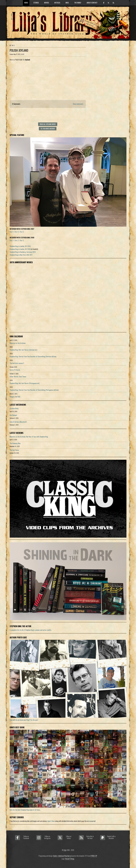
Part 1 (12, 232)
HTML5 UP (94, 856)
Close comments (78, 104)
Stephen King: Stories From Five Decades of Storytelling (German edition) (33, 357)
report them (51, 821)
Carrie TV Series (15, 370)
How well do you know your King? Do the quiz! (24, 720)
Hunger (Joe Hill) (15, 397)
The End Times (14, 450)
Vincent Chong (70, 859)
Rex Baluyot (13, 415)
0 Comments (16, 104)
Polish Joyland (19, 50)
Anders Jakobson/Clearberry (62, 856)
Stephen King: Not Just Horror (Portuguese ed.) (25, 383)
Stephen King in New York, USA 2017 (21, 255)
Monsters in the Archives (18, 343)
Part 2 (17, 232)
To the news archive (48, 129)
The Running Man (15, 443)
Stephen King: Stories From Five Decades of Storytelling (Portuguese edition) (34, 390)
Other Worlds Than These (18, 377)
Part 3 (22, 232)
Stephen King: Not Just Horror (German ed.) (23, 350)
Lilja (65, 850)
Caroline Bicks (14, 408)
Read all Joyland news (48, 124)
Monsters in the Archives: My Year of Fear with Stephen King (29, 437)
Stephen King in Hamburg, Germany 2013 (23, 252)
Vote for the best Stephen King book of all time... (25, 810)
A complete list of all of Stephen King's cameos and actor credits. (31, 630)
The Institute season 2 (17, 363)
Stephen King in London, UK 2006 (20, 246)
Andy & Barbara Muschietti (18, 422)
